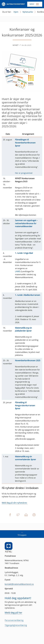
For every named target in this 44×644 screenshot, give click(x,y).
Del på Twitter (18, 515)
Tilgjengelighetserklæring (16, 625)
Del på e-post (26, 515)
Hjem (16, 12)
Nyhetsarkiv (28, 12)
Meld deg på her (13, 613)
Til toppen (22, 534)
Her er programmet (24, 173)
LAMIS (18, 271)
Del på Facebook (10, 515)
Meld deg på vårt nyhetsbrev (15, 503)
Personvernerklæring (14, 620)
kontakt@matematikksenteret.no (19, 584)
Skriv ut (34, 515)
